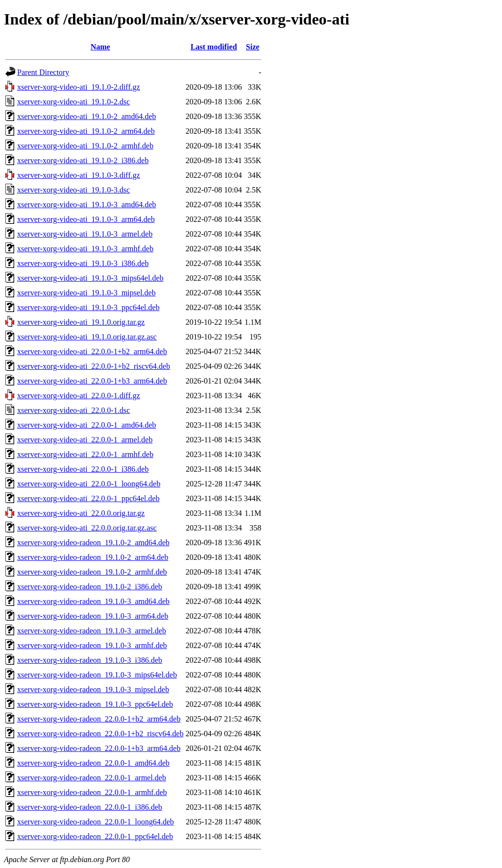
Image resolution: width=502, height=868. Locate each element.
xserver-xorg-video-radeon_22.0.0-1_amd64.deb (93, 763)
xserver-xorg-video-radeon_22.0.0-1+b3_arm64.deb (99, 748)
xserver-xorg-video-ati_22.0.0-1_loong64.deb (89, 484)
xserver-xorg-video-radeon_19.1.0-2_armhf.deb (92, 572)
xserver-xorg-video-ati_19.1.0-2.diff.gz (79, 87)
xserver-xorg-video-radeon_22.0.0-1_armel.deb (92, 778)
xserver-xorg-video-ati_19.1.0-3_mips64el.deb (90, 278)
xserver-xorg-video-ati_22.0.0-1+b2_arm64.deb (92, 351)
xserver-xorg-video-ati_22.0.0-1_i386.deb (83, 469)
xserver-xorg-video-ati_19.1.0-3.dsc (74, 190)
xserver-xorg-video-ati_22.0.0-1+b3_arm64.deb (92, 381)
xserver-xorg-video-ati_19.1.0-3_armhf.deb (85, 249)
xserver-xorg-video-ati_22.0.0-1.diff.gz (79, 396)
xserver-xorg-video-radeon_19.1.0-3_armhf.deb (92, 645)
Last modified (214, 47)
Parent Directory (43, 72)
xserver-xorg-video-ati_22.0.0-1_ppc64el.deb (88, 498)
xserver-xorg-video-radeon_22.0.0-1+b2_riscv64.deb (100, 734)
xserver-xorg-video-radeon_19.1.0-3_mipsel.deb (93, 689)
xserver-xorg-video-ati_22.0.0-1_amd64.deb (87, 425)
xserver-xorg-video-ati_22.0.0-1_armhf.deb (85, 454)
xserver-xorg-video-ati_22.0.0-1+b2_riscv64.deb (94, 366)
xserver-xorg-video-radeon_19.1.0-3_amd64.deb (93, 601)
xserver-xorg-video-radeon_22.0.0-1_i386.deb (90, 807)
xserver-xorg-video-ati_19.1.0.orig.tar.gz (81, 322)
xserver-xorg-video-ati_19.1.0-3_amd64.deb (87, 205)
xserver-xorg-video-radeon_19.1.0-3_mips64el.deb (97, 675)
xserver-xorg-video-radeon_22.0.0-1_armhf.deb (92, 792)
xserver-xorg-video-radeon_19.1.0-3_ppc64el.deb (95, 704)
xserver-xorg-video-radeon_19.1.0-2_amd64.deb (93, 542)
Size (253, 47)
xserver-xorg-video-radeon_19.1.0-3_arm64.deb (93, 616)
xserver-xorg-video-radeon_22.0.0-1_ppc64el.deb (95, 836)
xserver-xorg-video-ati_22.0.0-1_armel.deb (85, 440)
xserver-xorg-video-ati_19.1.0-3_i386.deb (83, 263)
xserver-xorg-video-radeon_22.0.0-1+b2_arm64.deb (99, 719)
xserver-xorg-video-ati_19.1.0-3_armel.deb (85, 234)
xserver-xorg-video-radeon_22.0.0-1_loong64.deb (96, 822)
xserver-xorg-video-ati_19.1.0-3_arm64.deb (86, 219)
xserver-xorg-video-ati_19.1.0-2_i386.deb (83, 160)
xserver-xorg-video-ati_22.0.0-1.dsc (74, 410)
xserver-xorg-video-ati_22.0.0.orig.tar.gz (81, 513)
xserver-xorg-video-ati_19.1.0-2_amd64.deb (87, 116)
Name (100, 47)
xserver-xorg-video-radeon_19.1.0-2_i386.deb (90, 587)
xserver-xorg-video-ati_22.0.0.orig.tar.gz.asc (87, 528)
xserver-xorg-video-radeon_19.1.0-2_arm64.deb (93, 557)
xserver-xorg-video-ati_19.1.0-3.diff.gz (79, 175)
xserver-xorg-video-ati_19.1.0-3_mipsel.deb (86, 293)
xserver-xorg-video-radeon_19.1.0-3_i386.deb (90, 660)
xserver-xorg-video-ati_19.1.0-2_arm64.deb (86, 131)
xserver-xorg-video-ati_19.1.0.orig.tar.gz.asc (87, 337)
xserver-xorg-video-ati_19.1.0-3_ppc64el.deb (88, 307)
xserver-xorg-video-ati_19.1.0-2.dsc (74, 102)
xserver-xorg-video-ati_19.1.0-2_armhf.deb (85, 146)
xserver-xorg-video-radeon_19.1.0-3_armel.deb (92, 631)
